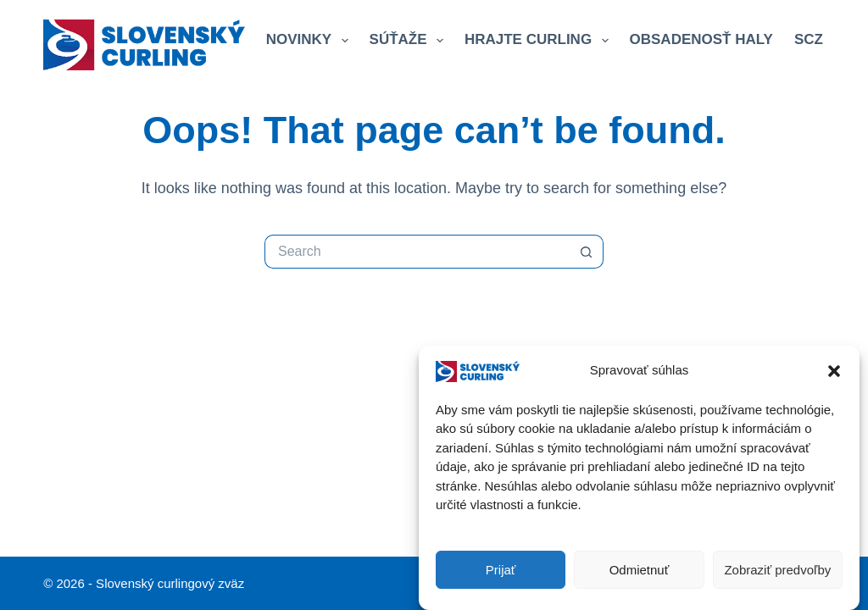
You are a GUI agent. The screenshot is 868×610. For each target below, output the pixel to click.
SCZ (817, 41)
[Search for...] (417, 252)
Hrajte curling (540, 41)
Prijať (501, 570)
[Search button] (587, 252)
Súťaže (410, 41)
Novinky (311, 41)
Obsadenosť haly (701, 39)
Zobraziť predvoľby (777, 570)
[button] (834, 371)
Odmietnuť (640, 570)
